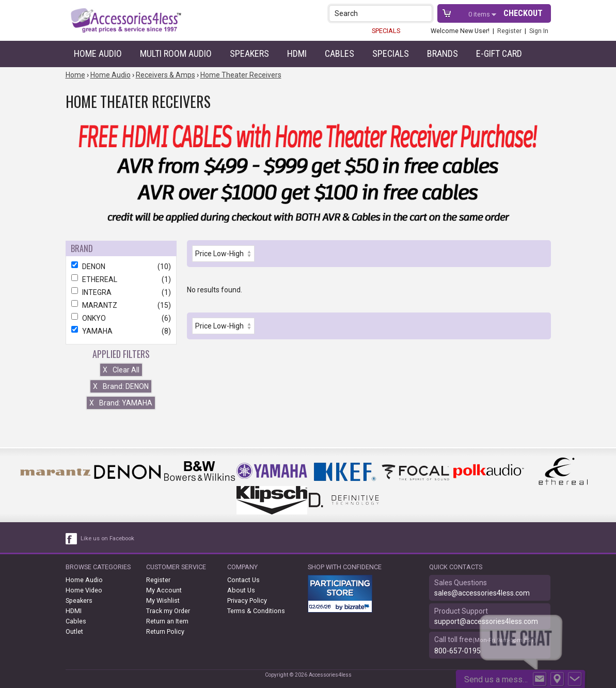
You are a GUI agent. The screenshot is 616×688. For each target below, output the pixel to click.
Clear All (121, 370)
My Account (164, 590)
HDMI (297, 53)
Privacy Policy (247, 600)
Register (509, 31)
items (480, 14)
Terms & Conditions (256, 611)
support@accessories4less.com (486, 621)
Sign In (539, 31)
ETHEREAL (121, 279)
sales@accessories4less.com (482, 593)
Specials (391, 53)
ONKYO (121, 318)
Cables (339, 53)
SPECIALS (386, 31)
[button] (425, 13)
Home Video (84, 590)
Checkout (523, 13)
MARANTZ (121, 305)
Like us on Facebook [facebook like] (107, 538)
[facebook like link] (72, 539)
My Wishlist (163, 600)
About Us (241, 590)
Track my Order (168, 611)
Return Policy (165, 631)
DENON (121, 267)
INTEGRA (121, 292)
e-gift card (499, 53)
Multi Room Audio (176, 53)
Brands (443, 53)
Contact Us (243, 580)
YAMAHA (121, 331)
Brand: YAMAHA (121, 403)
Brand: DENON (121, 386)
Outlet (74, 631)
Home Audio (98, 53)
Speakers (249, 53)
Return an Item (167, 621)
